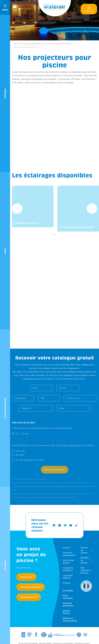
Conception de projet (31, 587)
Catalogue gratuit (29, 597)
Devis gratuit (26, 577)
